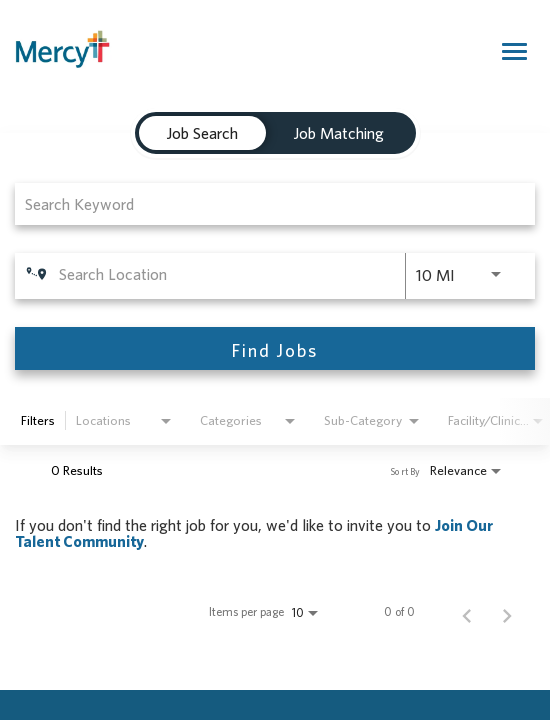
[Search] (275, 348)
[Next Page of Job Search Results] (507, 612)
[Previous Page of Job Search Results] (467, 612)
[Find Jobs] (275, 348)
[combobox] (265, 203)
